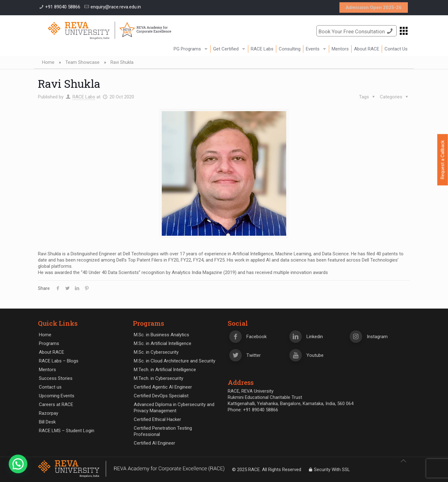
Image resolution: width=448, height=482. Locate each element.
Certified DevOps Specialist (161, 396)
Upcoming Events (57, 396)
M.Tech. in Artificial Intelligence (165, 370)
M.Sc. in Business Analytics (161, 335)
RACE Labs (84, 97)
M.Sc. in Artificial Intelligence (163, 343)
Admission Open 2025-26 (374, 7)
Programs (49, 343)
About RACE (51, 352)
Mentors (47, 370)
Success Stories (56, 378)
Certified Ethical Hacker (157, 419)
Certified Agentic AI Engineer (163, 387)
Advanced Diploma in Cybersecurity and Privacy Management (174, 408)
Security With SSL (329, 470)
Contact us (50, 387)
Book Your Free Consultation (357, 31)
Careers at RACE (56, 404)
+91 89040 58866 (63, 7)
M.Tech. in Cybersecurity (159, 378)
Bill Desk (47, 422)
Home (48, 62)
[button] (18, 464)
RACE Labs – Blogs (59, 361)
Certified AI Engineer (154, 443)
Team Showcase (82, 62)
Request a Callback (443, 160)
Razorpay (49, 413)
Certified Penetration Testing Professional (163, 431)
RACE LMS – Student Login (67, 431)
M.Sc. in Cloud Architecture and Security (175, 361)
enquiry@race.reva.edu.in (116, 7)
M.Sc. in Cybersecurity (156, 352)
